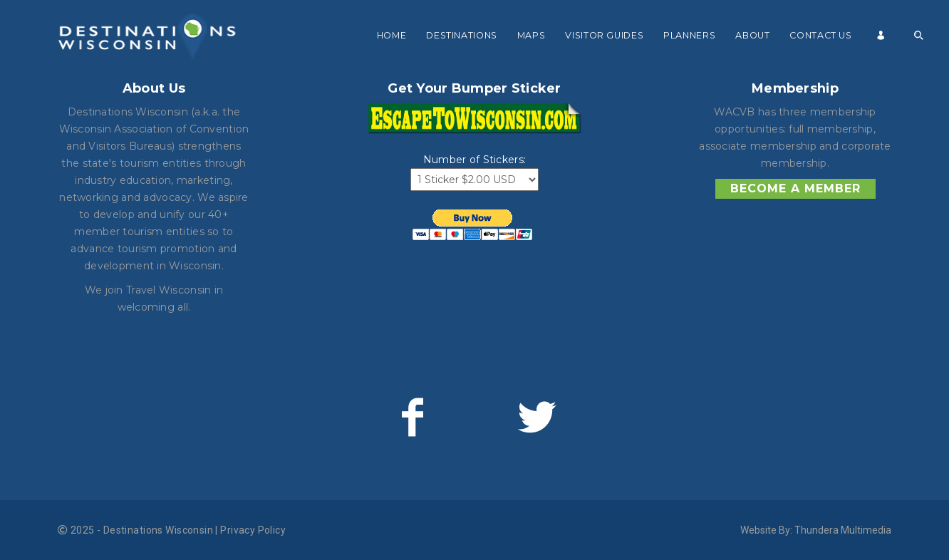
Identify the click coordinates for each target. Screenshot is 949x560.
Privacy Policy (253, 530)
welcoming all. (154, 307)
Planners (689, 35)
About (752, 35)
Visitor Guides (604, 35)
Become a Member (795, 188)
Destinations (462, 35)
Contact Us (820, 35)
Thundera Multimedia (843, 530)
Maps (531, 35)
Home (392, 35)
